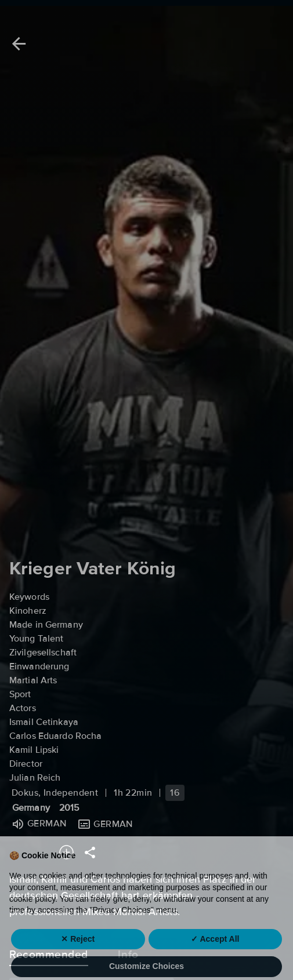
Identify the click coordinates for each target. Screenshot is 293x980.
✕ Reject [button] (78, 956)
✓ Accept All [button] (215, 956)
